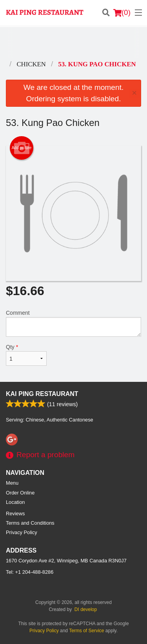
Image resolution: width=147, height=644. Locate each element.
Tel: (30, 572)
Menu (12, 483)
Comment (73, 323)
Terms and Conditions (30, 523)
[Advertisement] (73, 43)
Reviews (15, 514)
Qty (26, 355)
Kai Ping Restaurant (42, 394)
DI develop (86, 609)
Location (15, 502)
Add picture (22, 148)
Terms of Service (86, 631)
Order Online (20, 493)
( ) (122, 13)
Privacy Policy (22, 532)
